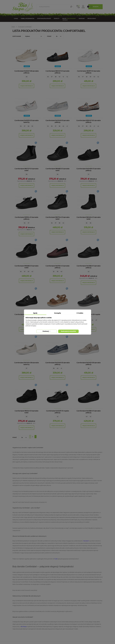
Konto (83, 7)
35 (48, 126)
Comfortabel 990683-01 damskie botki (57, 170)
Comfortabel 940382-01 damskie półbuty (89, 267)
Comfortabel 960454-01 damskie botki (89, 218)
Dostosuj (47, 331)
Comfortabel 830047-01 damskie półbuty (57, 72)
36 (48, 77)
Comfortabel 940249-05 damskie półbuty (57, 364)
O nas (16, 18)
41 (63, 77)
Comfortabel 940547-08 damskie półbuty (26, 72)
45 (92, 320)
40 (59, 77)
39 (90, 77)
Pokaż (49, 36)
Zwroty (57, 18)
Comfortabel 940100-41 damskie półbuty (57, 267)
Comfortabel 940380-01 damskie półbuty (89, 412)
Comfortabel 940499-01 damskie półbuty (88, 170)
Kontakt (82, 18)
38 (26, 77)
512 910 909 (78, 7)
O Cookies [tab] (80, 313)
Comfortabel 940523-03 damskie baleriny (26, 121)
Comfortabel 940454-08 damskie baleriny (26, 364)
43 (32, 272)
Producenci (92, 18)
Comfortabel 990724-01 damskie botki (57, 218)
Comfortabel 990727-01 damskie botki (26, 170)
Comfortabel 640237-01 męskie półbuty (57, 412)
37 (52, 77)
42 (67, 77)
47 (96, 320)
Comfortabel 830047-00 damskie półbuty (88, 121)
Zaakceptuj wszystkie (68, 331)
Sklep (69, 18)
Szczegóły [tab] (57, 313)
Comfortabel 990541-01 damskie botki (26, 412)
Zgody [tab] (35, 313)
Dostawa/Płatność (44, 18)
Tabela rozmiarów (28, 18)
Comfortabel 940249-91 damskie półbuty (57, 121)
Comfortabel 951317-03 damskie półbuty (89, 72)
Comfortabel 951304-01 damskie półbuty (26, 218)
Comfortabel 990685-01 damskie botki (26, 267)
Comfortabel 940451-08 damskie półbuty (89, 364)
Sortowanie (17, 36)
